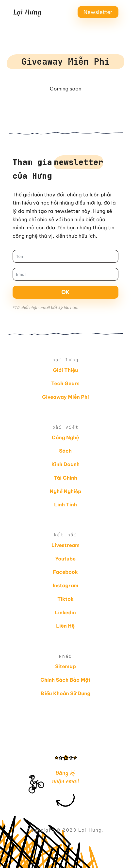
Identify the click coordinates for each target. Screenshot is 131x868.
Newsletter (98, 12)
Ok (65, 292)
